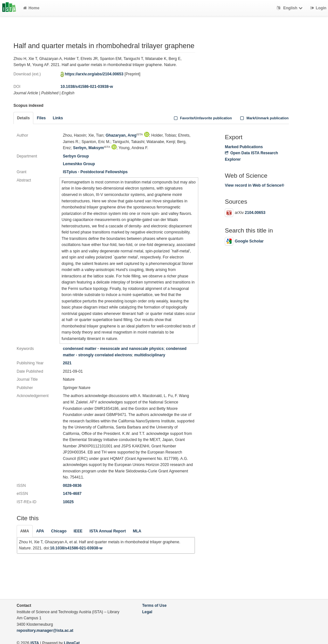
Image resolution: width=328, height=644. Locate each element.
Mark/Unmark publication (264, 118)
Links (58, 118)
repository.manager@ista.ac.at (45, 631)
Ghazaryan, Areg (124, 135)
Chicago (59, 531)
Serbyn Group (76, 156)
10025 (68, 502)
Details (23, 118)
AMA (25, 531)
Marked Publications (244, 147)
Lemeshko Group (79, 164)
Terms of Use (154, 606)
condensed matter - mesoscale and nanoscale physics (113, 349)
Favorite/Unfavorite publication (202, 118)
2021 (67, 363)
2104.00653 (255, 213)
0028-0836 (72, 486)
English (290, 8)
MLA (137, 531)
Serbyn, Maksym (92, 148)
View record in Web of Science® (254, 185)
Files (41, 118)
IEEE (78, 531)
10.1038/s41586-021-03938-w (87, 87)
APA (40, 531)
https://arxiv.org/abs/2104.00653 (94, 74)
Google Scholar (244, 241)
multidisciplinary (150, 355)
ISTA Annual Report (107, 531)
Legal (147, 612)
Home (31, 8)
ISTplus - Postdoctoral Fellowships (95, 172)
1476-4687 (72, 494)
